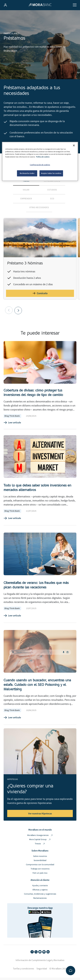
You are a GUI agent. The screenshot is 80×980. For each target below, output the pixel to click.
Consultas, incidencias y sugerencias (40, 896)
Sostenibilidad (40, 863)
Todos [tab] (26, 183)
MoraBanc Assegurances (40, 838)
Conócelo (40, 296)
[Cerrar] (74, 145)
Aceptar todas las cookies (51, 173)
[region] (40, 161)
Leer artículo (12, 425)
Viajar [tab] (26, 192)
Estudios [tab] (52, 192)
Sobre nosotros (40, 859)
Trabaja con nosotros (40, 871)
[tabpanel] (40, 268)
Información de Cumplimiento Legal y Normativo (40, 963)
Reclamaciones (40, 901)
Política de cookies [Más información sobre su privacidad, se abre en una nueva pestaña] (43, 157)
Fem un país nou (40, 875)
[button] (18, 313)
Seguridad (42, 971)
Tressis (40, 846)
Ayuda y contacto (40, 888)
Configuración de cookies (40, 165)
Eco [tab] (52, 201)
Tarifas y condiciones (23, 971)
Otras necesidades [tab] (39, 210)
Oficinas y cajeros (40, 892)
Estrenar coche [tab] (52, 183)
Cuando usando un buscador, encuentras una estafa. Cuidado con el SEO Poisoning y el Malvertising (37, 687)
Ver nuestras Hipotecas (40, 816)
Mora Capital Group (40, 842)
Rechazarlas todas (27, 173)
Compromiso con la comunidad (40, 867)
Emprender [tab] (26, 201)
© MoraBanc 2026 (58, 971)
